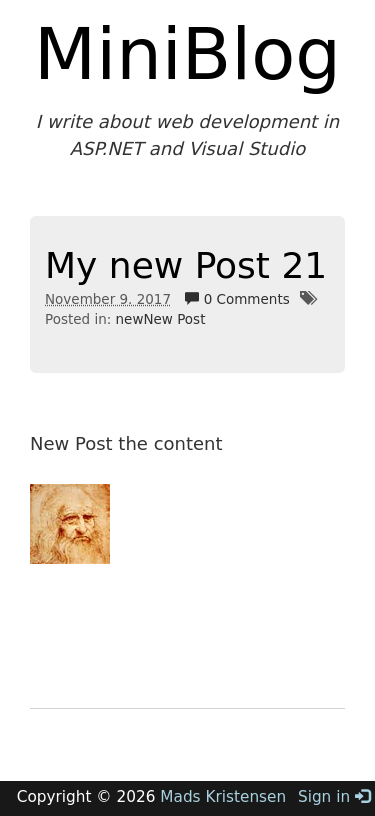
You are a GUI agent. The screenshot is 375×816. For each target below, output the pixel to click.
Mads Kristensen (223, 797)
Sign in (334, 797)
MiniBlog (187, 54)
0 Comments (237, 299)
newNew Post (161, 319)
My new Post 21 (186, 265)
